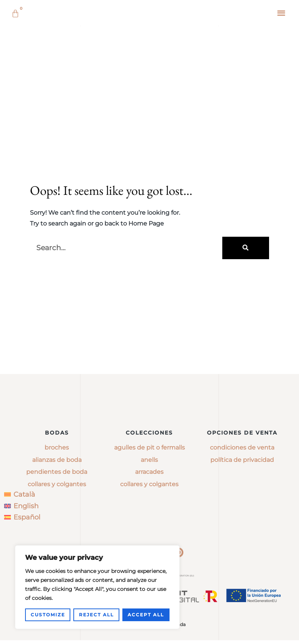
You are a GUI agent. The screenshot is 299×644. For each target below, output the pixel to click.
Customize (48, 615)
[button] (282, 13)
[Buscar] (246, 343)
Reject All (96, 615)
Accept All (146, 615)
